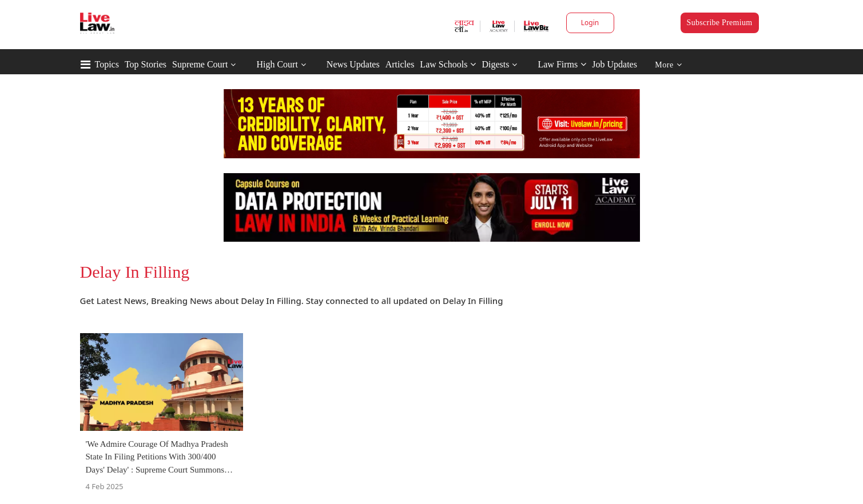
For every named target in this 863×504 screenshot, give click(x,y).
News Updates (353, 64)
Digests (495, 64)
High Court (277, 64)
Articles (400, 64)
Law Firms (562, 64)
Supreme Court (200, 64)
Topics (107, 64)
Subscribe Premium (720, 23)
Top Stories (146, 64)
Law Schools (448, 64)
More (668, 65)
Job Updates (615, 64)
